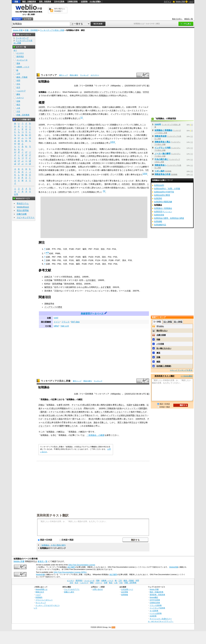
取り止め (88, 422)
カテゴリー (95, 75)
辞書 (16, 2)
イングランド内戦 (162, 148)
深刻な (123, 415)
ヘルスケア (21, 91)
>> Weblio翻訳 (187, 376)
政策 (113, 408)
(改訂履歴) (71, 567)
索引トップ (63, 75)
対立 (49, 415)
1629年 (42, 107)
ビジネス (20, 53)
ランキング (84, 75)
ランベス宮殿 (117, 174)
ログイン (168, 2)
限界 (120, 419)
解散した (70, 426)
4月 (144, 419)
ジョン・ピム (84, 153)
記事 (54, 399)
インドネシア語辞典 (157, 608)
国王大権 (66, 107)
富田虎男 (56, 284)
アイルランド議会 (90, 181)
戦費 (98, 419)
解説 (80, 399)
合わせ (105, 419)
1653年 (62, 192)
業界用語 (20, 57)
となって (43, 426)
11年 (58, 408)
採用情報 (125, 595)
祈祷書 (113, 125)
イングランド (106, 92)
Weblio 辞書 (180, 2)
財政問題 (130, 415)
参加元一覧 (189, 19)
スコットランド (132, 408)
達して (127, 419)
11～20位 (168, 322)
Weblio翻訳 (154, 597)
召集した (104, 422)
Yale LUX (65, 326)
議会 (139, 92)
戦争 (70, 415)
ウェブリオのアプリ (72, 589)
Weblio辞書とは (41, 589)
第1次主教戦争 (97, 128)
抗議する (131, 405)
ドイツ (57, 322)
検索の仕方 (40, 592)
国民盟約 (62, 128)
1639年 (42, 125)
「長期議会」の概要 (95, 435)
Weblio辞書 (174, 567)
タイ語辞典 (154, 611)
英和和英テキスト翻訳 (53, 515)
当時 (102, 415)
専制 (86, 408)
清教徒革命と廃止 (162, 142)
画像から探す (69, 592)
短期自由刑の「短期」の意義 (167, 189)
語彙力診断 (22, 214)
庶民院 (65, 153)
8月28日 (126, 184)
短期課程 (158, 198)
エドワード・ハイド (132, 167)
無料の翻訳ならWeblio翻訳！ (60, 10)
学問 (18, 81)
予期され (88, 415)
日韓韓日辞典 (72, 2)
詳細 (41, 405)
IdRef (56, 326)
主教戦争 (81, 412)
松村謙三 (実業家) (164, 366)
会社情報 (125, 592)
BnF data (75, 322)
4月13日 (94, 92)
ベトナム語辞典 (156, 613)
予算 (64, 422)
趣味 (18, 94)
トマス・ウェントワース (55, 114)
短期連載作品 (160, 225)
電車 (18, 63)
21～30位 (178, 322)
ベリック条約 (129, 412)
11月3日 (83, 95)
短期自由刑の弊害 (162, 195)
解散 (143, 405)
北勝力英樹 (161, 335)
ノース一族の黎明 (162, 154)
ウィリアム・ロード (125, 111)
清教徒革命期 (160, 136)
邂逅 (158, 353)
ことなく (119, 412)
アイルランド (54, 118)
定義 (158, 357)
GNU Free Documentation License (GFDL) (70, 572)
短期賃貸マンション (163, 212)
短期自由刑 (159, 185)
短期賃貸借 (159, 215)
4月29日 (96, 163)
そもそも (49, 419)
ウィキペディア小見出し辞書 (52, 30)
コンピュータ (22, 60)
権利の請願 (81, 107)
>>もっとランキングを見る (181, 370)
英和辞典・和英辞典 (157, 595)
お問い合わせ (98, 589)
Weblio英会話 (23, 207)
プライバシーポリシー (44, 600)
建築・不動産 (22, 77)
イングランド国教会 (85, 125)
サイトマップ (41, 603)
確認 (158, 362)
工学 (18, 74)
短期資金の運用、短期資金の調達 (169, 218)
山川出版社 (91, 280)
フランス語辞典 (156, 605)
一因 (72, 419)
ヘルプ (191, 2)
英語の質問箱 (23, 210)
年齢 (158, 339)
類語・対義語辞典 (29, 2)
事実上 (116, 405)
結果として (100, 412)
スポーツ (20, 98)
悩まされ (140, 415)
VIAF (56, 318)
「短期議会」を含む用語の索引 (53, 545)
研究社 (79, 284)
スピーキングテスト (26, 217)
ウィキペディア (49, 75)
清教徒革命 (49, 304)
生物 (18, 101)
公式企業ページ (127, 589)
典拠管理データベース (92, 314)
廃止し (122, 405)
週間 (62, 426)
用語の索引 (74, 75)
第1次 (74, 412)
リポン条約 (69, 188)
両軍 (107, 412)
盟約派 (44, 412)
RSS (114, 627)
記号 (16, 194)
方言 (18, 111)
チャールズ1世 (120, 92)
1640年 (87, 92)
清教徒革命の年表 (162, 174)
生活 (18, 87)
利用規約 (39, 597)
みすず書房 (106, 287)
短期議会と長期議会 (163, 130)
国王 (54, 419)
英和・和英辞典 (45, 2)
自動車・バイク (23, 67)
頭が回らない (162, 331)
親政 (64, 408)
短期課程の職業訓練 (163, 202)
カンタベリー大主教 (107, 111)
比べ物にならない (164, 348)
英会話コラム (23, 203)
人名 (18, 108)
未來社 (77, 277)
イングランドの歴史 (53, 307)
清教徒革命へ (160, 165)
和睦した (141, 412)
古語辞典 (84, 2)
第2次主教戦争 (138, 184)
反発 (119, 408)
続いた (55, 415)
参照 (60, 405)
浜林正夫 (48, 277)
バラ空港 (160, 344)
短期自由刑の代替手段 (164, 192)
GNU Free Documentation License (82, 565)
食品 (18, 105)
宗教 (109, 408)
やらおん (160, 326)
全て (15, 50)
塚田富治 (48, 287)
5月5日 (146, 92)
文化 (18, 84)
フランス (65, 322)
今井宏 (47, 280)
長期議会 (103, 95)
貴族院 (53, 160)
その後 (42, 415)
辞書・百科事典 (31, 30)
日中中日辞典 (59, 2)
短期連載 (158, 221)
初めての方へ (177, 19)
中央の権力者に (161, 159)
